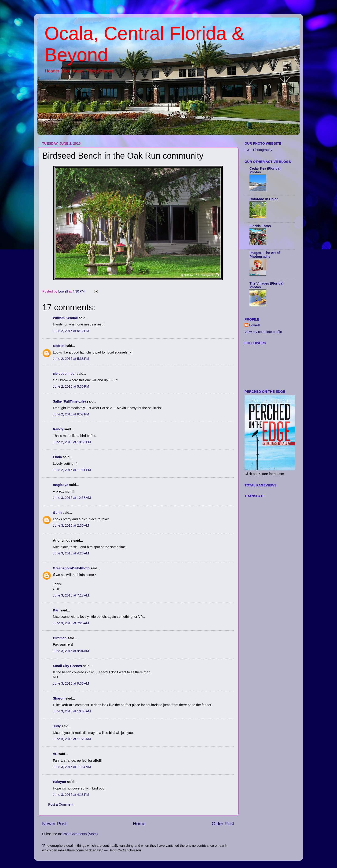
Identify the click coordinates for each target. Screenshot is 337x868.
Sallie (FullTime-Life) (69, 401)
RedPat (59, 346)
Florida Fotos (260, 226)
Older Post (223, 824)
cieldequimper (64, 374)
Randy (58, 429)
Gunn (57, 513)
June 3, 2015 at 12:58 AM (72, 498)
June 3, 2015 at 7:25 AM (71, 623)
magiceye (61, 485)
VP (55, 754)
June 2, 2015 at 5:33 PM (71, 359)
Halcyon (59, 782)
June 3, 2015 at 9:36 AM (71, 683)
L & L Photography (258, 150)
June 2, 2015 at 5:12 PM (71, 331)
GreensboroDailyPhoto (71, 568)
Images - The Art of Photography (265, 255)
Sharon (59, 698)
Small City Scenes (67, 666)
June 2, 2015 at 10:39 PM (72, 442)
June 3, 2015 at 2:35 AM (71, 525)
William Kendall (65, 318)
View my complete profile (263, 332)
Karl (56, 610)
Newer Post (54, 824)
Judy (57, 726)
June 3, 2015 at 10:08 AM (72, 711)
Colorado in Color (264, 199)
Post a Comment (61, 804)
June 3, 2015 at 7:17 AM (71, 595)
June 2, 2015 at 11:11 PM (72, 470)
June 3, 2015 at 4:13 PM (71, 795)
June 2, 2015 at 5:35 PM (71, 386)
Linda (57, 457)
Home (139, 824)
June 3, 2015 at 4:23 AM (71, 553)
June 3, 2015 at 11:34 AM (72, 767)
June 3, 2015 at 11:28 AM (72, 739)
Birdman (60, 638)
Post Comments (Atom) (80, 834)
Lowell (255, 325)
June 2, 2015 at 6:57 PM (71, 414)
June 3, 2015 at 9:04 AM (71, 651)
